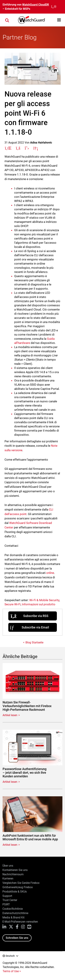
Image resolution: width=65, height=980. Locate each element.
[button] (59, 20)
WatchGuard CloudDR (36, 5)
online (50, 573)
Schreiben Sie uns (17, 938)
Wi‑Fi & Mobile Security (44, 600)
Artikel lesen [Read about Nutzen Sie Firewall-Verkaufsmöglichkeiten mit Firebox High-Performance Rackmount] (10, 715)
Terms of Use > (12, 971)
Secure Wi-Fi (13, 604)
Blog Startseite (34, 642)
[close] (54, 7)
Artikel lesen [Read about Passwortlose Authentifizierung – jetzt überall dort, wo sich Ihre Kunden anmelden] (10, 782)
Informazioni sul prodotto (39, 604)
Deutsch (10, 956)
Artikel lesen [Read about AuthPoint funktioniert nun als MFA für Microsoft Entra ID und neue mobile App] (10, 845)
